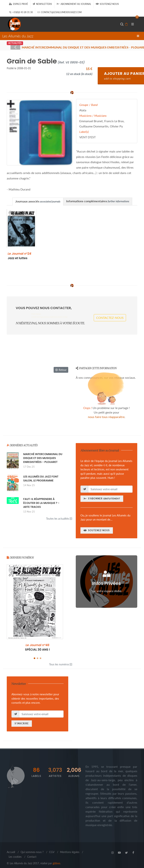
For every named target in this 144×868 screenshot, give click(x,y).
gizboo (56, 858)
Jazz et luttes (19, 256)
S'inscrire (22, 718)
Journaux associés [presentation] (38, 201)
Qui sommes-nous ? (32, 847)
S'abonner (102, 494)
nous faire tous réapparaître (106, 412)
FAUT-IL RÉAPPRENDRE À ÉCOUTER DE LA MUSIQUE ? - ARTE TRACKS (41, 498)
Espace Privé (18, 4)
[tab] (38, 201)
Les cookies (15, 852)
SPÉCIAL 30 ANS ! (37, 642)
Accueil (11, 847)
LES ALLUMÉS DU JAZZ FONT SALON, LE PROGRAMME (41, 473)
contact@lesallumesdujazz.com (60, 12)
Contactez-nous (110, 315)
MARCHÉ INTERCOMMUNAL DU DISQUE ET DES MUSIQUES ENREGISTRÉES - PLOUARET (43, 453)
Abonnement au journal (74, 4)
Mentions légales (70, 847)
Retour (61, 365)
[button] (34, 653)
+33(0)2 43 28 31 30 (21, 12)
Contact (32, 852)
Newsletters (42, 4)
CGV (52, 847)
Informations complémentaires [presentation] (98, 201)
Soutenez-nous (107, 4)
